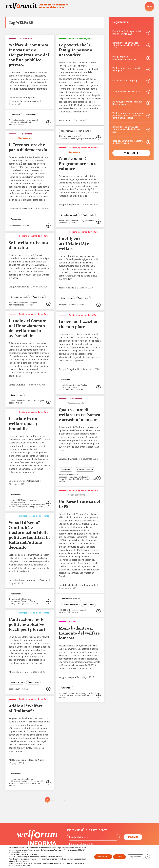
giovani (17, 689)
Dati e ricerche (67, 131)
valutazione (64, 223)
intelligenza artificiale (68, 305)
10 (64, 800)
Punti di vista (31, 115)
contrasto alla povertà (68, 387)
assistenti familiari (67, 693)
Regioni (41, 401)
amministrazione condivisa (70, 475)
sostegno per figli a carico (20, 604)
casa (11, 689)
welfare (26, 122)
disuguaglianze (65, 139)
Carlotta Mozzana (30, 101)
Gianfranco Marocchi (20, 209)
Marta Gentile (66, 288)
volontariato (90, 479)
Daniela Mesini (67, 585)
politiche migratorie (17, 502)
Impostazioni (136, 857)
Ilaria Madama (17, 580)
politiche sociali (15, 122)
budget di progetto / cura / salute (73, 385)
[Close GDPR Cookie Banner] (148, 857)
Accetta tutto (103, 857)
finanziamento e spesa (26, 401)
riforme (32, 601)
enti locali (83, 477)
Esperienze (15, 115)
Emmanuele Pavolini (37, 580)
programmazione (87, 221)
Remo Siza (64, 120)
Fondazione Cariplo (17, 120)
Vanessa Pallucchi (69, 459)
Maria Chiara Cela (19, 672)
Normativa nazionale (69, 215)
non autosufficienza (17, 305)
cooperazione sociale (68, 477)
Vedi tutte (131, 153)
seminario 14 (64, 612)
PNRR (61, 221)
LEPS (19, 500)
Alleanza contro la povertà (70, 136)
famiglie (77, 139)
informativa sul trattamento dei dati (23, 854)
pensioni (12, 779)
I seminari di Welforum (70, 599)
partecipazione (15, 226)
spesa (12, 403)
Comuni (12, 401)
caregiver (33, 303)
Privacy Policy (88, 844)
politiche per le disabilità (19, 505)
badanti (62, 695)
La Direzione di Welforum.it (24, 481)
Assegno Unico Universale (20, 599)
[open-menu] (149, 7)
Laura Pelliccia (17, 385)
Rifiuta (119, 857)
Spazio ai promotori (85, 469)
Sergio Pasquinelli (69, 205)
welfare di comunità (17, 125)
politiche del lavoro (25, 779)
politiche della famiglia (18, 601)
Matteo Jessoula (18, 760)
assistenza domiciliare (18, 303)
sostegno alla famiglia (26, 507)
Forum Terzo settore (68, 479)
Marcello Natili (36, 760)
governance (32, 120)
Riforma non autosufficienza (21, 784)
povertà (85, 139)
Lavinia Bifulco (17, 98)
